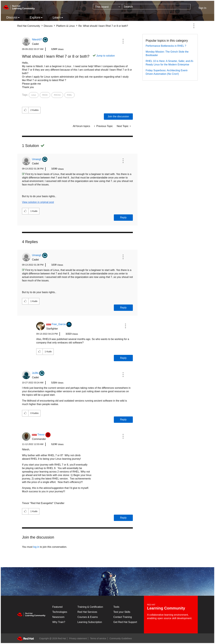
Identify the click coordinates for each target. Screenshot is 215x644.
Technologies (60, 612)
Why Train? (59, 622)
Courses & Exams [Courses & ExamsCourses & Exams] (88, 617)
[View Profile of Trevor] (41, 435)
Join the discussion (118, 116)
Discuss (48, 26)
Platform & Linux (65, 26)
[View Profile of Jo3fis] (35, 373)
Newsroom (58, 617)
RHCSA (57, 95)
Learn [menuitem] (57, 17)
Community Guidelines (121, 638)
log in (36, 547)
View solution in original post (38, 202)
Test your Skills (122, 612)
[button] (123, 41)
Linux (34, 95)
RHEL (70, 95)
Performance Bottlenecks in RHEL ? (166, 46)
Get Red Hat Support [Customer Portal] (125, 622)
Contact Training (123, 617)
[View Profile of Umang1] (37, 159)
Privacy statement (78, 638)
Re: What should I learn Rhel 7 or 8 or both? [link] (103, 26)
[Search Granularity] (107, 7)
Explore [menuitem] (35, 17)
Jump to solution (106, 56)
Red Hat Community (29, 26)
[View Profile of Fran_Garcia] (59, 324)
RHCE (45, 95)
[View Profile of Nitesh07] (37, 40)
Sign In (202, 8)
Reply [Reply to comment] (123, 217)
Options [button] (194, 26)
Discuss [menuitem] (12, 17)
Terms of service (98, 638)
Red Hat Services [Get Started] (87, 612)
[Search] (156, 7)
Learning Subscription (90, 622)
